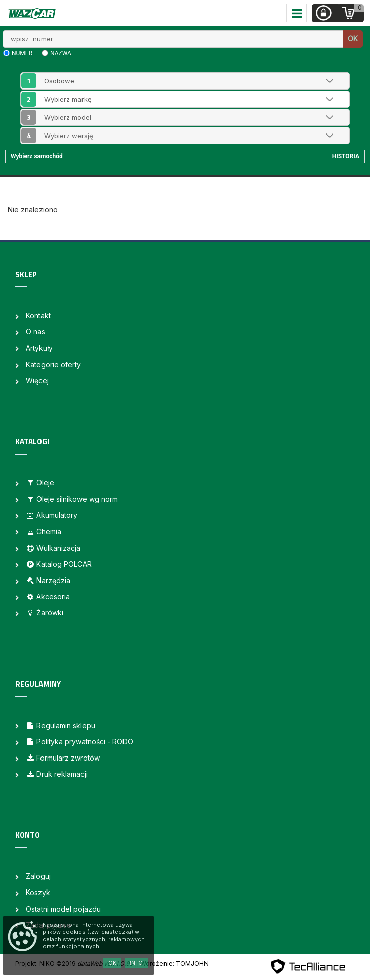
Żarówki (45, 613)
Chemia (44, 532)
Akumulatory (52, 515)
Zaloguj (38, 876)
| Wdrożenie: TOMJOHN (173, 964)
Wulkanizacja (53, 548)
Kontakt (38, 315)
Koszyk (38, 892)
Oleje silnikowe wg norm (72, 499)
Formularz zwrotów (63, 758)
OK (353, 39)
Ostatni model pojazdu (63, 909)
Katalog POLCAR (59, 564)
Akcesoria (48, 596)
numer (22, 53)
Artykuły (39, 348)
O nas (35, 331)
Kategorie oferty (53, 364)
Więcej (37, 381)
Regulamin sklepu (60, 725)
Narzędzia (48, 580)
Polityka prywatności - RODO (79, 742)
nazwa (61, 53)
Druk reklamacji (57, 774)
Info (136, 963)
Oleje (40, 483)
